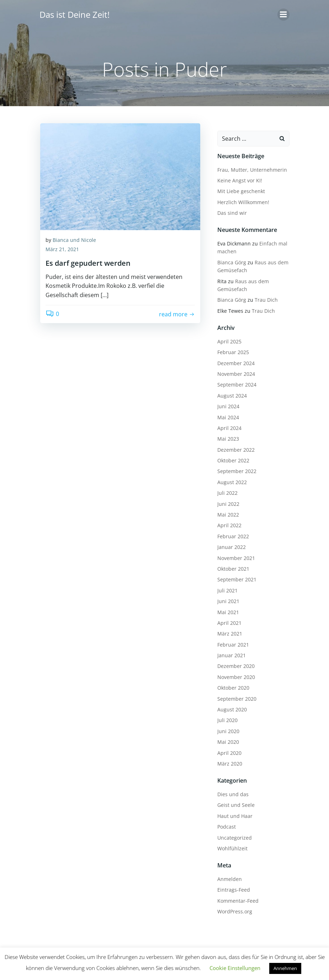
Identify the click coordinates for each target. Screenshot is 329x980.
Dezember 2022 (233, 447)
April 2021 (227, 620)
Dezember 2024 (233, 360)
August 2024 (229, 392)
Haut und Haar (232, 813)
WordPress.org (232, 908)
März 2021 (227, 630)
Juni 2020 (225, 728)
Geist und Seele (233, 802)
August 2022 (229, 479)
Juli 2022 (225, 490)
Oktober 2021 (230, 566)
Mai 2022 (225, 511)
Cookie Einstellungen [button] (235, 968)
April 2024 (227, 425)
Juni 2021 (225, 598)
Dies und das (230, 791)
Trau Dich (263, 297)
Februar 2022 (230, 533)
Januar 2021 (229, 652)
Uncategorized (232, 834)
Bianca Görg (229, 259)
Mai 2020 (225, 739)
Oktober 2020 (230, 685)
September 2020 (234, 696)
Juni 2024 (225, 403)
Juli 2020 (225, 717)
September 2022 (234, 468)
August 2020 (229, 706)
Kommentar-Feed (235, 898)
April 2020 (227, 750)
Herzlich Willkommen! (240, 199)
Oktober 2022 (230, 457)
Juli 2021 (225, 587)
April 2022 (227, 522)
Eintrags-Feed (231, 886)
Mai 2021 (225, 609)
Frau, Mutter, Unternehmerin (249, 167)
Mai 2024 (225, 414)
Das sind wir (229, 210)
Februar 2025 (230, 349)
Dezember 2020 (233, 663)
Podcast (224, 823)
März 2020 (227, 760)
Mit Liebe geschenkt (238, 188)
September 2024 (234, 381)
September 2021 (234, 576)
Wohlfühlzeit (230, 845)
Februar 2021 (230, 641)
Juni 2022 (225, 501)
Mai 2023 (225, 435)
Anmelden (227, 876)
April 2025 (227, 338)
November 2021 (233, 555)
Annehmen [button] (285, 968)
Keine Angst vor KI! (237, 177)
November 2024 (233, 371)
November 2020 (233, 674)
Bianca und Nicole (74, 242)
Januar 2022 (229, 544)
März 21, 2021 (62, 252)
